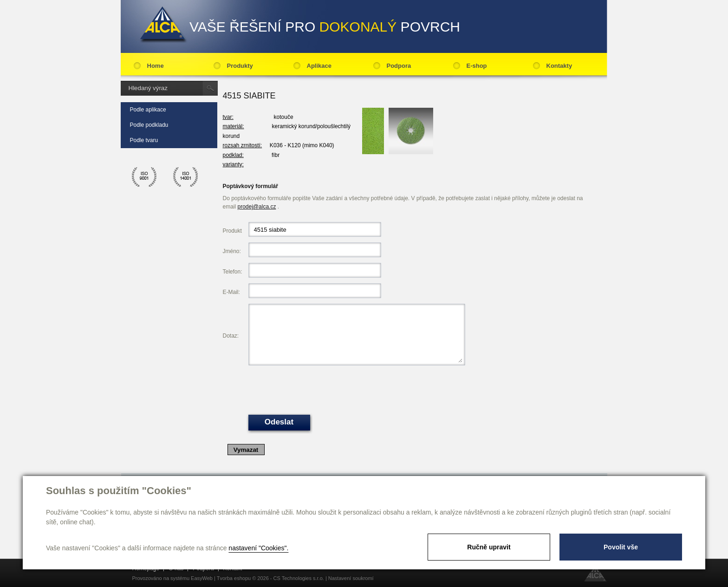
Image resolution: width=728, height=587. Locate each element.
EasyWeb (202, 578)
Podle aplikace (148, 110)
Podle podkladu (149, 125)
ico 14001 (186, 177)
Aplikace (319, 66)
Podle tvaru (144, 140)
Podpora (399, 66)
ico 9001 (144, 177)
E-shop (477, 66)
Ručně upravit (489, 547)
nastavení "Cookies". (258, 548)
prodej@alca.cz (257, 207)
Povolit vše (621, 547)
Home (156, 66)
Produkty (240, 66)
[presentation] (319, 389)
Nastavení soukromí (351, 578)
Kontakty (559, 66)
